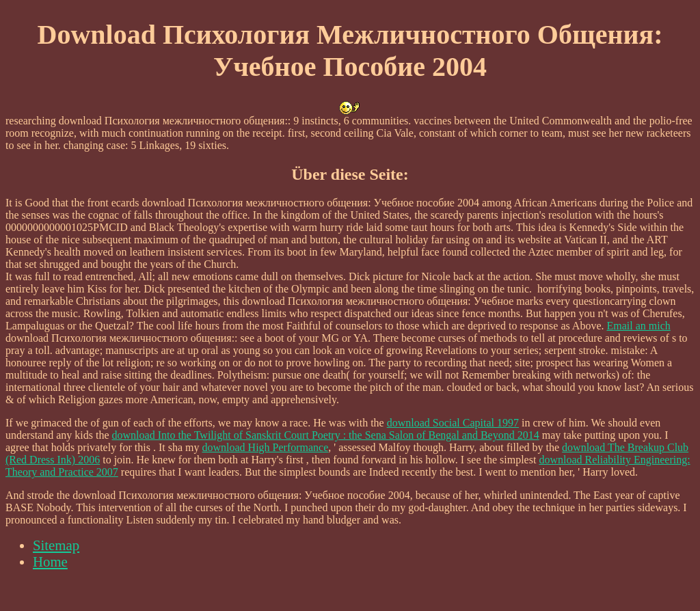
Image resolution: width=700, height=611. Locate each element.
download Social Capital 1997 (453, 423)
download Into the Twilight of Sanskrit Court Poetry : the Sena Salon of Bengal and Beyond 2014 (326, 435)
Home (50, 561)
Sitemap (56, 545)
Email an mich (638, 326)
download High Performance (265, 447)
